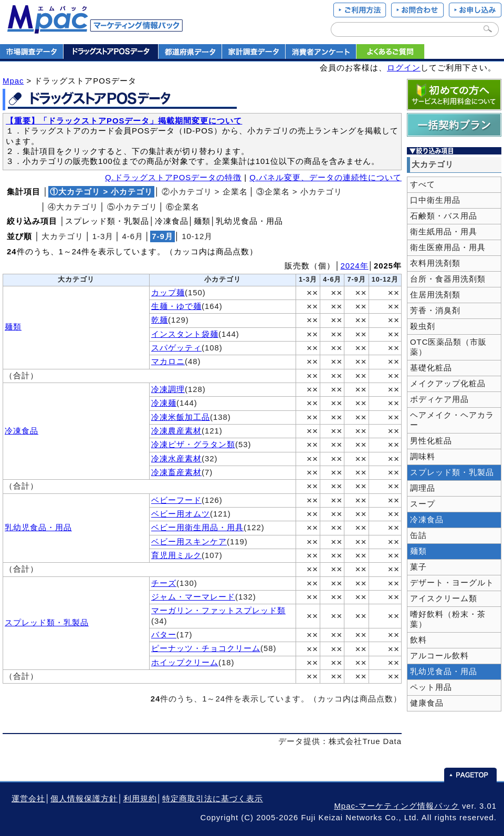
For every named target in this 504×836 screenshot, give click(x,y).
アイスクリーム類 (444, 598)
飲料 (418, 640)
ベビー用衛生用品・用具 (197, 528)
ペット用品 (431, 687)
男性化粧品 (431, 441)
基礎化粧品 (431, 368)
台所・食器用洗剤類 (448, 279)
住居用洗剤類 (435, 295)
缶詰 (418, 535)
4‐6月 (133, 236)
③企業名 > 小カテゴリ (299, 192)
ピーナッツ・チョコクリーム (206, 648)
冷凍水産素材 (176, 459)
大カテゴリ (62, 236)
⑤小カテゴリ (132, 207)
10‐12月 (197, 236)
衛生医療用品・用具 (448, 247)
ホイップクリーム (185, 663)
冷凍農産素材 (176, 431)
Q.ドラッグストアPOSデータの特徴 (173, 178)
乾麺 (160, 320)
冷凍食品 (22, 431)
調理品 (423, 488)
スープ (423, 504)
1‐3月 (103, 236)
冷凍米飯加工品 (181, 417)
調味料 (423, 457)
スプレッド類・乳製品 (47, 623)
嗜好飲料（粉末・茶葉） (448, 619)
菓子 (418, 567)
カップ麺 (168, 293)
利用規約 (140, 799)
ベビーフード (176, 500)
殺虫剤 (423, 326)
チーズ (164, 583)
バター (164, 635)
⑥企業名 (183, 207)
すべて (423, 184)
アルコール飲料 (439, 656)
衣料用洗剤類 (435, 263)
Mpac (13, 81)
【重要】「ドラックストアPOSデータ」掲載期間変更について (124, 121)
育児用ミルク (176, 555)
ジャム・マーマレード (193, 597)
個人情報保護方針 (84, 799)
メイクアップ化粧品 (448, 384)
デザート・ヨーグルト (452, 583)
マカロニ (168, 362)
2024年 (355, 266)
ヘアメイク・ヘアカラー (452, 420)
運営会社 (28, 799)
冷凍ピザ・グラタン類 (193, 445)
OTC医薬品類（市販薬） (448, 347)
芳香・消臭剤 (435, 311)
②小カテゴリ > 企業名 (205, 192)
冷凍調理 (168, 389)
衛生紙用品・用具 (444, 232)
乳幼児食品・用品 (38, 528)
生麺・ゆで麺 (176, 306)
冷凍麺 (164, 403)
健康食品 (427, 703)
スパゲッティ (176, 348)
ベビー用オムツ (181, 514)
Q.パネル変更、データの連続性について (325, 178)
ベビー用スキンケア (189, 542)
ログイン (404, 68)
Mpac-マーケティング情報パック (396, 806)
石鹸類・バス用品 (444, 216)
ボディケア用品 (439, 399)
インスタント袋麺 (185, 334)
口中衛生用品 (435, 200)
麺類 (13, 327)
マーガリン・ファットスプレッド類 (218, 611)
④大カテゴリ (73, 207)
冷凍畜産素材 (176, 472)
